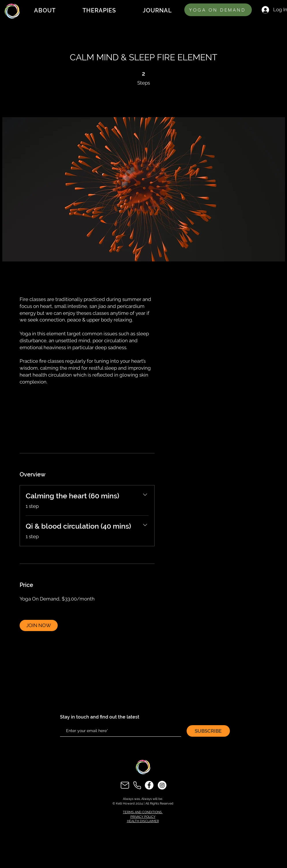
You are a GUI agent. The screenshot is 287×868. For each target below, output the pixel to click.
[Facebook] (149, 785)
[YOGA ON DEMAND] (218, 10)
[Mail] (125, 785)
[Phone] (137, 785)
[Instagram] (162, 785)
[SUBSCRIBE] (208, 731)
